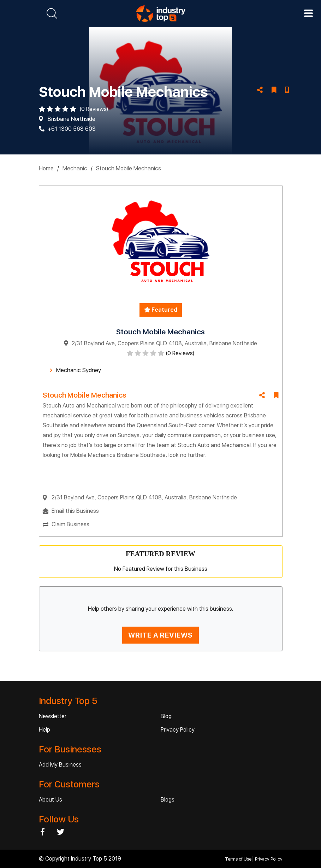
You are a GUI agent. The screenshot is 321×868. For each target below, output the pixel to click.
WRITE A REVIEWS (160, 635)
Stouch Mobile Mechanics (129, 168)
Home (46, 168)
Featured (161, 310)
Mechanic (75, 168)
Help (44, 730)
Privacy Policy (178, 730)
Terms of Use (239, 859)
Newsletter (53, 716)
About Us (50, 800)
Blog (166, 716)
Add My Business (60, 765)
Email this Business (75, 511)
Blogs (168, 800)
